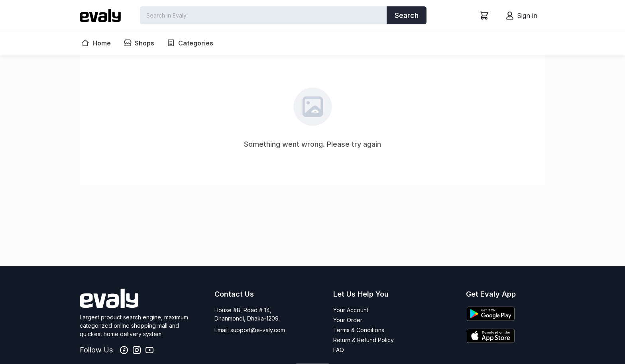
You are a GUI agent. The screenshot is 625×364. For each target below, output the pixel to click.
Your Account (351, 310)
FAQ (339, 350)
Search (407, 15)
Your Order (348, 320)
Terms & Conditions (359, 330)
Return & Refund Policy (364, 340)
